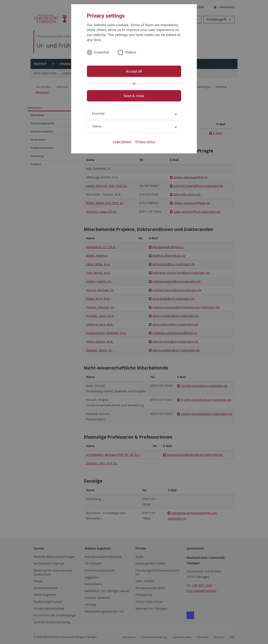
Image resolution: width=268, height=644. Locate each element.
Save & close (134, 96)
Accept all (134, 71)
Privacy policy (145, 142)
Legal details (122, 142)
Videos (131, 52)
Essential (102, 52)
